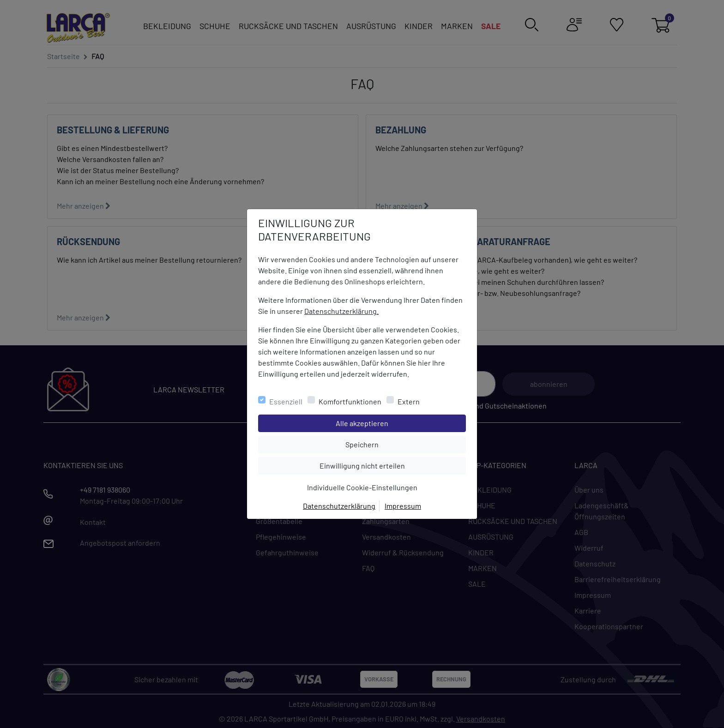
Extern (409, 401)
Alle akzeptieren (399, 422)
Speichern (405, 444)
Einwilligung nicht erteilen (383, 465)
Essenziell (286, 401)
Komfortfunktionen (350, 401)
